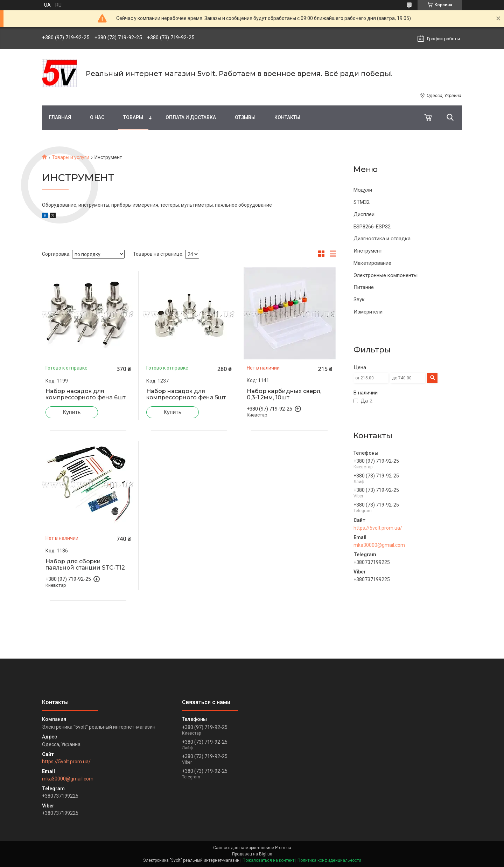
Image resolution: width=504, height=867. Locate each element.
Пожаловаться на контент (268, 860)
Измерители (368, 312)
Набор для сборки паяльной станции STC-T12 (85, 565)
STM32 (362, 202)
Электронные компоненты (386, 275)
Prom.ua (283, 848)
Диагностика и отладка (382, 239)
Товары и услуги (71, 157)
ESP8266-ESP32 (372, 227)
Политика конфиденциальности (329, 860)
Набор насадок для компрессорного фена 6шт (86, 394)
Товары (133, 117)
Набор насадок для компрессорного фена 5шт (186, 394)
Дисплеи (364, 214)
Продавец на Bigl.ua (252, 854)
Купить (72, 412)
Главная (60, 117)
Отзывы (245, 117)
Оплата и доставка (191, 117)
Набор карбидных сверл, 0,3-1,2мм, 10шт (284, 394)
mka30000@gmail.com (379, 545)
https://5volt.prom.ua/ (378, 528)
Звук (359, 300)
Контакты (287, 117)
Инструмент (368, 251)
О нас (97, 117)
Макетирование (372, 263)
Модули (363, 190)
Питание (364, 287)
